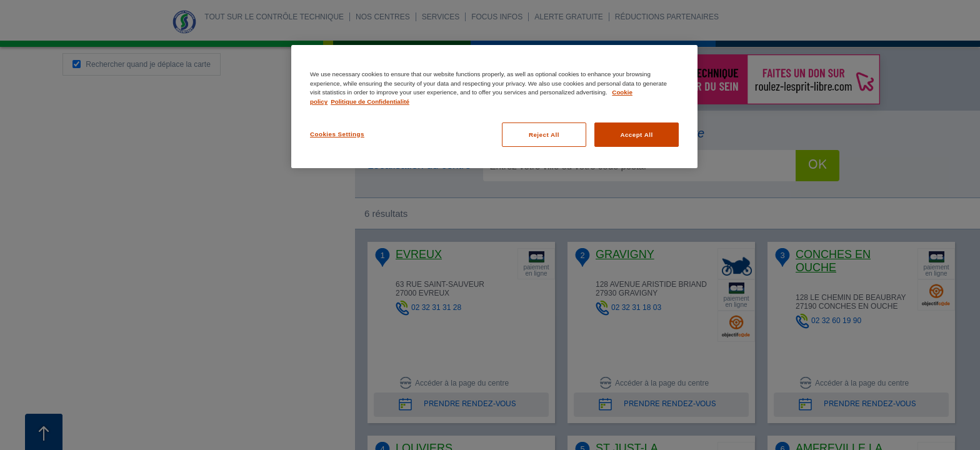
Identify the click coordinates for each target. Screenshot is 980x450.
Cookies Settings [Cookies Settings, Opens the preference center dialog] (337, 134)
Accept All (636, 135)
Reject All (544, 135)
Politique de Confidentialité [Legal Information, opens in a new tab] (370, 102)
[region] (494, 107)
